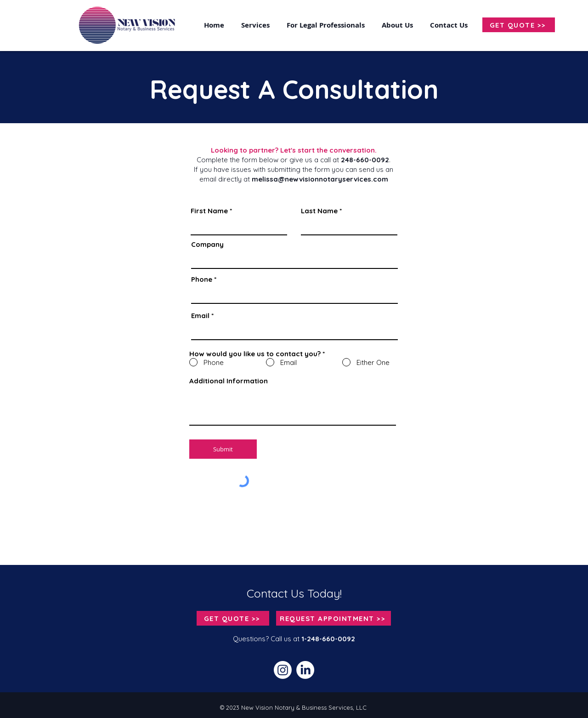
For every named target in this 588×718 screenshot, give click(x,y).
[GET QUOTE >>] (519, 25)
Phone (202, 279)
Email (200, 316)
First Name (209, 211)
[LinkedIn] (305, 670)
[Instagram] (283, 670)
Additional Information (229, 381)
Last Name (319, 211)
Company (207, 244)
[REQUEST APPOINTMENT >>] (334, 618)
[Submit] (223, 449)
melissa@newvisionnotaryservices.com (320, 179)
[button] (450, 25)
